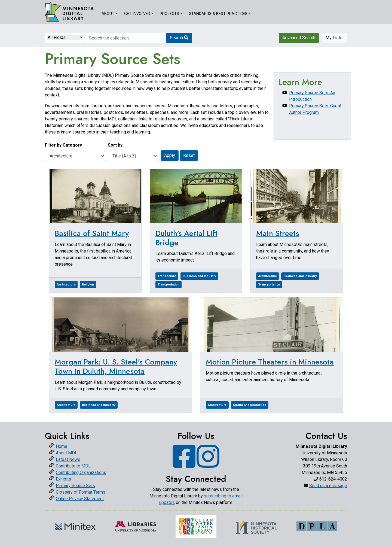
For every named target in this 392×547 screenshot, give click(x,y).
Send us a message (328, 486)
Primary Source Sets (75, 486)
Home (62, 446)
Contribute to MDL (73, 466)
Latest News (68, 459)
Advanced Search (299, 38)
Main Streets (278, 233)
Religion (88, 285)
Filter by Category (63, 145)
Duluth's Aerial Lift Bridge (186, 238)
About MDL (67, 453)
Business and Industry (199, 276)
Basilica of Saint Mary (92, 233)
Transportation (169, 285)
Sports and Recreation (250, 405)
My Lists (335, 38)
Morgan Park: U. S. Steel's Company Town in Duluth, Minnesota (116, 367)
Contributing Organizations (81, 472)
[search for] (126, 38)
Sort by (115, 145)
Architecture (66, 285)
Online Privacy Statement (80, 499)
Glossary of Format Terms (81, 492)
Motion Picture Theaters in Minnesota (270, 362)
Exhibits (63, 479)
